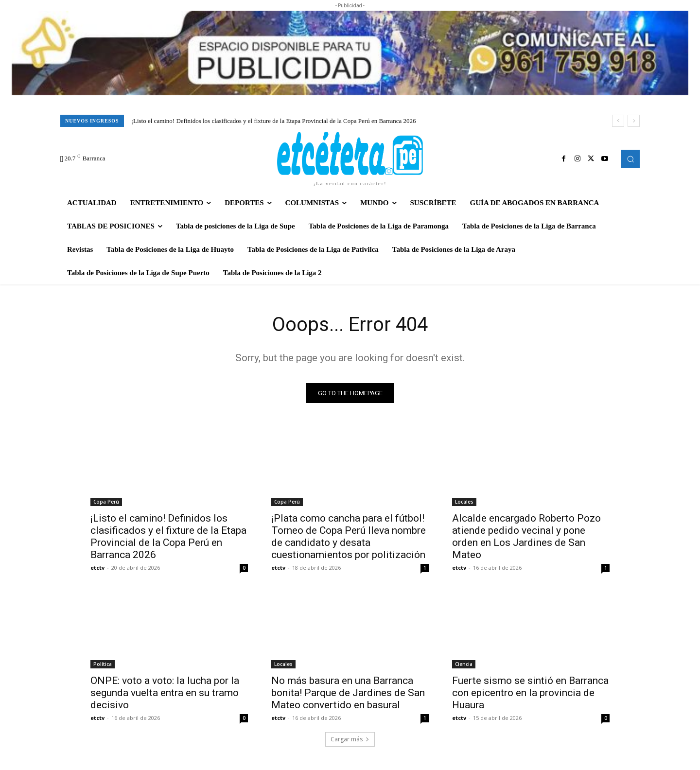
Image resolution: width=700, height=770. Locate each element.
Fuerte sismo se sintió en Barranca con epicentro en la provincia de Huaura (530, 693)
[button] (630, 159)
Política (103, 664)
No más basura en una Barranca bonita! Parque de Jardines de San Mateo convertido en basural (348, 693)
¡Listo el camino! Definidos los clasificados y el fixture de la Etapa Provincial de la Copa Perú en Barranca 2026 (274, 121)
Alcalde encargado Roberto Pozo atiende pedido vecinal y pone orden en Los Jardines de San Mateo (526, 536)
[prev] (618, 121)
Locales (464, 502)
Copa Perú (106, 502)
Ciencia (464, 664)
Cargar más (350, 739)
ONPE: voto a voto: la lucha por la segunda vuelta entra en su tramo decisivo (165, 693)
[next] (634, 121)
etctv (97, 568)
